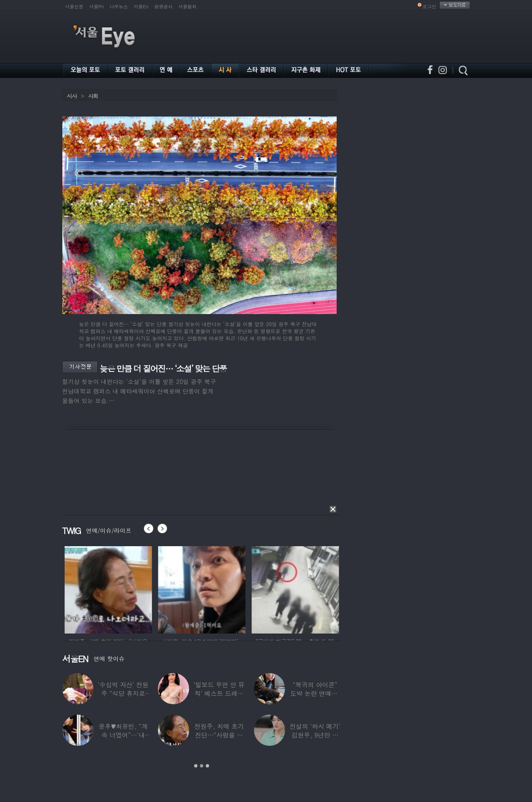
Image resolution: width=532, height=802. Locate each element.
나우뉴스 (119, 6)
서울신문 (74, 6)
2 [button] (202, 766)
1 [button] (196, 766)
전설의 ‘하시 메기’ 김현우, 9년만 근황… (315, 735)
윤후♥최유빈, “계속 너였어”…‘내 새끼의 (123, 735)
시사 (72, 96)
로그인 (430, 6)
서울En (141, 6)
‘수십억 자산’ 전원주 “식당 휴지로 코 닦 (123, 693)
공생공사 (163, 6)
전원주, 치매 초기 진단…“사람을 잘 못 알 (219, 735)
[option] (128, 589)
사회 (93, 96)
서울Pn (97, 6)
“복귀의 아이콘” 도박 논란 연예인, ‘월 (315, 693)
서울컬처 (187, 6)
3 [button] (207, 766)
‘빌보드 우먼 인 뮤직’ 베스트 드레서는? (219, 693)
